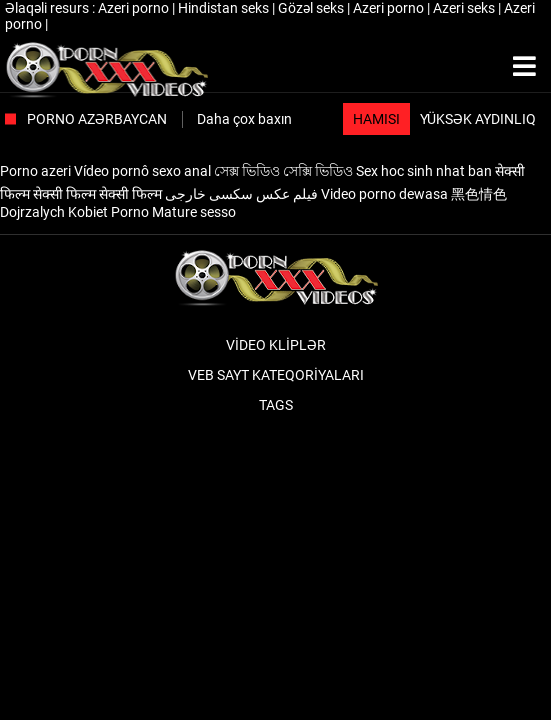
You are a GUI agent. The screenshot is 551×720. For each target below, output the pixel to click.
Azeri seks (465, 8)
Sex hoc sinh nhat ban (424, 171)
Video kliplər (276, 345)
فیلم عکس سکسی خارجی (241, 194)
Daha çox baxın (244, 119)
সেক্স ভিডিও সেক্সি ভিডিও (283, 171)
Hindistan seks (225, 8)
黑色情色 (479, 194)
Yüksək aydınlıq (478, 119)
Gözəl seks (312, 8)
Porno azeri (35, 171)
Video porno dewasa (384, 194)
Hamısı (376, 119)
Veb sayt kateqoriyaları (276, 375)
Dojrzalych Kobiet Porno (74, 212)
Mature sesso (194, 212)
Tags (276, 405)
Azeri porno (135, 8)
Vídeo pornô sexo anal (142, 171)
